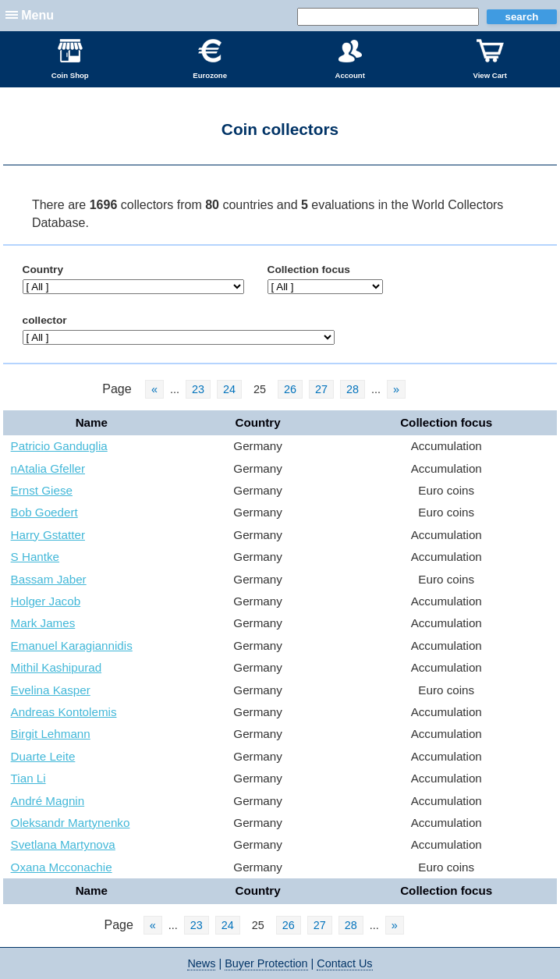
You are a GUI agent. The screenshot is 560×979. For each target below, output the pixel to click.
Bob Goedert (44, 512)
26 (290, 389)
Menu (37, 15)
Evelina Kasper (51, 690)
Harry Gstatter (48, 535)
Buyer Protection (266, 963)
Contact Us (344, 963)
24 (229, 389)
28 (353, 389)
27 (321, 389)
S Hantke (35, 557)
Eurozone (210, 59)
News (201, 963)
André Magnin (48, 801)
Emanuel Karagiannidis (72, 646)
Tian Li (28, 778)
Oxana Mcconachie (62, 867)
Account (349, 59)
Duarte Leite (43, 756)
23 (198, 389)
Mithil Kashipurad (57, 667)
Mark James (43, 623)
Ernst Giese (42, 490)
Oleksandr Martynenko (71, 823)
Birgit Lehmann (51, 734)
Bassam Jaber (49, 579)
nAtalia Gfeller (48, 468)
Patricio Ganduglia (59, 446)
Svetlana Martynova (63, 844)
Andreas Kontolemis (64, 712)
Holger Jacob (46, 601)
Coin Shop (70, 59)
